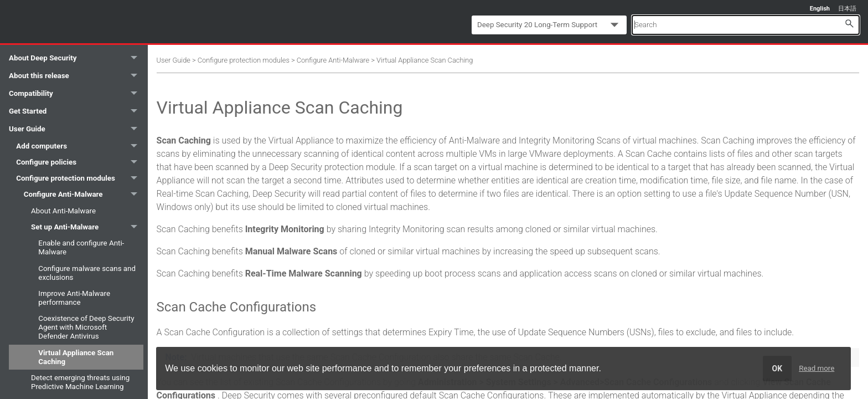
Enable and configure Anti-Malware (81, 247)
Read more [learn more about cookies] (817, 368)
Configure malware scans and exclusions (87, 273)
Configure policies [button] (79, 162)
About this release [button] (76, 76)
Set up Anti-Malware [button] (87, 227)
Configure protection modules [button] (79, 178)
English (820, 9)
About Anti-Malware (63, 211)
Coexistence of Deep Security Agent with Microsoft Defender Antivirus (86, 327)
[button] (849, 23)
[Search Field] (746, 25)
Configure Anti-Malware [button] (84, 195)
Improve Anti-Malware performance (74, 298)
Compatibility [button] (76, 94)
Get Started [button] (76, 111)
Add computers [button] (79, 146)
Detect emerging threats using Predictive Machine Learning (80, 382)
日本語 (847, 9)
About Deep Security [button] (76, 58)
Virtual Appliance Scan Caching (76, 357)
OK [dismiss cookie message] (777, 369)
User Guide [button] (76, 129)
